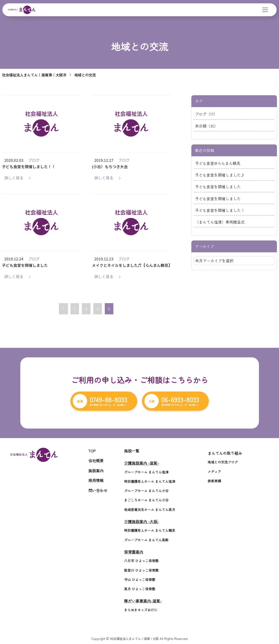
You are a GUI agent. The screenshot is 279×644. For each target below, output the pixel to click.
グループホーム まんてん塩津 (146, 472)
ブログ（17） (206, 114)
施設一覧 (132, 451)
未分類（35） (206, 126)
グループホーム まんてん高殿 (146, 540)
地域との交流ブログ (223, 462)
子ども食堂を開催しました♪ (220, 175)
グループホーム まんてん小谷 (146, 491)
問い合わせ (98, 490)
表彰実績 (214, 481)
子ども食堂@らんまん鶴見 (218, 163)
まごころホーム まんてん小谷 (146, 500)
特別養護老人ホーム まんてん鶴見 (150, 530)
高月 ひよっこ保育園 (140, 589)
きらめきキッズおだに (141, 610)
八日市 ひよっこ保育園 (141, 561)
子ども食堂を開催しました (218, 187)
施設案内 (96, 471)
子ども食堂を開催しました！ (220, 210)
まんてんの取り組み (225, 453)
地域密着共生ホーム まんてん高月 (150, 510)
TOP (92, 451)
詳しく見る (14, 178)
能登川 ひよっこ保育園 (141, 570)
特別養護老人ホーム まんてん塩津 (150, 481)
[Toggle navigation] (265, 10)
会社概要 (96, 461)
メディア (214, 472)
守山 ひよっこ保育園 (140, 580)
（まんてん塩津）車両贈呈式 (220, 222)
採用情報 (96, 480)
